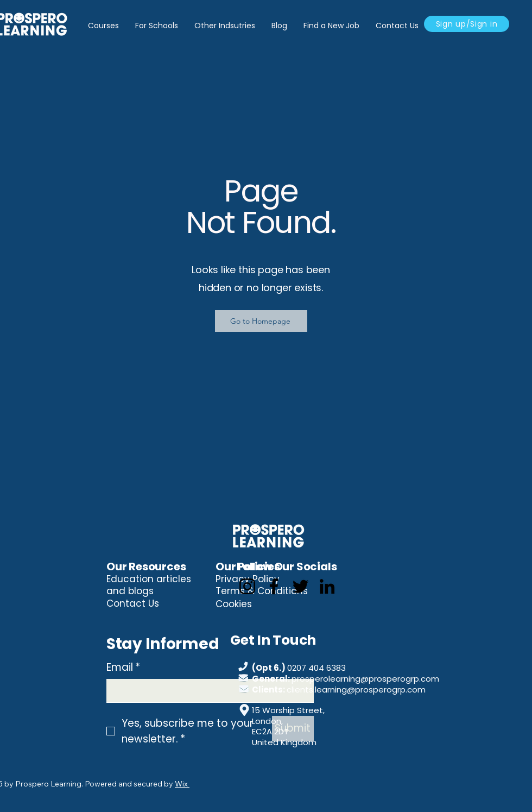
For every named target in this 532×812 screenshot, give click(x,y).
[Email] (207, 691)
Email (123, 668)
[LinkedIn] (327, 586)
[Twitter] (300, 586)
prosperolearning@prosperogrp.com (365, 679)
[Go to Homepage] (261, 321)
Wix (181, 784)
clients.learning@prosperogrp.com (356, 690)
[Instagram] (247, 586)
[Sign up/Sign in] (467, 24)
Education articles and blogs (149, 585)
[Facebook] (274, 586)
